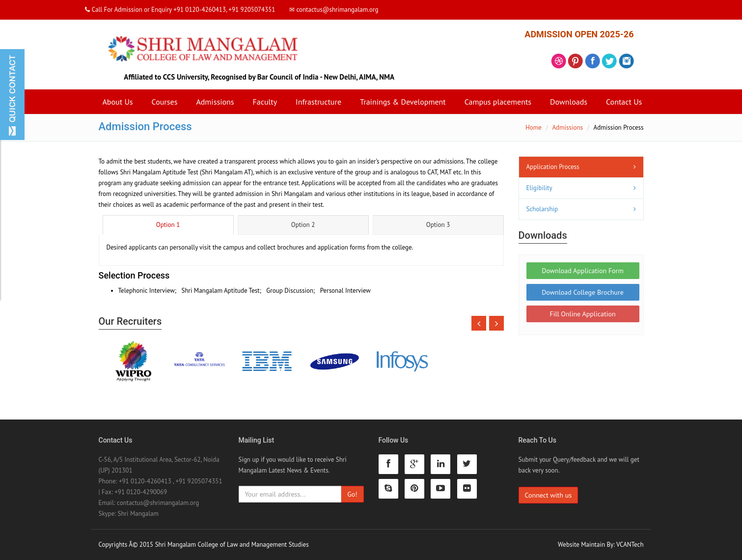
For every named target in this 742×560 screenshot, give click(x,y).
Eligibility (539, 188)
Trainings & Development (403, 102)
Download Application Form (583, 271)
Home (534, 127)
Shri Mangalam (138, 514)
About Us (118, 102)
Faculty (265, 102)
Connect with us (549, 495)
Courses (165, 102)
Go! (352, 494)
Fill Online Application (582, 314)
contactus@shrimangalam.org (158, 503)
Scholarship (542, 209)
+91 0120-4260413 (145, 481)
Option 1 (168, 225)
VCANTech (630, 545)
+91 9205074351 (199, 481)
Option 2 (303, 225)
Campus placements (498, 102)
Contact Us (624, 102)
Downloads (569, 102)
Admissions (215, 102)
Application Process (553, 167)
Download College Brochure (583, 292)
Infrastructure (318, 102)
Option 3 (438, 225)
